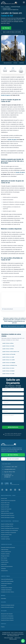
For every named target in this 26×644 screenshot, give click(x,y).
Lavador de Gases (5, 562)
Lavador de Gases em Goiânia (8, 346)
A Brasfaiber (4, 598)
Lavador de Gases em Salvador (8, 371)
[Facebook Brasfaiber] (2, 490)
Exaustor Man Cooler (5, 503)
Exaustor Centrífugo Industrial (7, 524)
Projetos (3, 627)
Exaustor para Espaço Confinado (8, 517)
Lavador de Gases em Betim (8, 349)
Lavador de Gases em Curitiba (8, 374)
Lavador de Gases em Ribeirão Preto (10, 365)
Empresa (3, 596)
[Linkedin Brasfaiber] (7, 490)
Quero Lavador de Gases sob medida (12, 32)
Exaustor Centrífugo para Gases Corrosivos (10, 528)
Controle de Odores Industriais (7, 618)
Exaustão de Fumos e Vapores (7, 620)
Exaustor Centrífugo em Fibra (7, 526)
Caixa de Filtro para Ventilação (7, 581)
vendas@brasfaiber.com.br (10, 469)
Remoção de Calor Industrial (7, 614)
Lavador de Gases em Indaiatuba (9, 363)
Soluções (3, 602)
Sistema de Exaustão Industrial (7, 607)
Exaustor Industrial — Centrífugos (10, 521)
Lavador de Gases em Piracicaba (9, 354)
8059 (16, 467)
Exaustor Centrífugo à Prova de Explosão (9, 530)
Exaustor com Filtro (5, 511)
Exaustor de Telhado (5, 505)
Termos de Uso (17, 638)
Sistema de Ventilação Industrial (8, 605)
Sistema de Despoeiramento (7, 566)
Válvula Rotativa (4, 571)
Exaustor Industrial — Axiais (8, 495)
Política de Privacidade (8, 638)
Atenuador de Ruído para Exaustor (8, 547)
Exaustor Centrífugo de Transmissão (8, 533)
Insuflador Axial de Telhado (7, 588)
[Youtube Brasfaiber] (11, 490)
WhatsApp (6, 28)
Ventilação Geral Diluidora (6, 590)
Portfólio (4, 624)
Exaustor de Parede (5, 507)
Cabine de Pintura (5, 550)
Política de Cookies (13, 639)
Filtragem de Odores (5, 556)
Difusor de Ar (4, 586)
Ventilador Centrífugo (5, 539)
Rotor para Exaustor (5, 537)
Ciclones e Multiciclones (6, 552)
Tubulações (3, 569)
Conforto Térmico (6, 576)
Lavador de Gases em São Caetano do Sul (11, 352)
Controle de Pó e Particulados (7, 616)
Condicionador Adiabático (6, 583)
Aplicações (4, 611)
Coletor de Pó (4, 564)
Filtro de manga (4, 560)
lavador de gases (6, 95)
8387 (13, 467)
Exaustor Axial (4, 498)
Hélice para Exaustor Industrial (7, 513)
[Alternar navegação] (24, 3)
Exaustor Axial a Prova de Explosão (8, 501)
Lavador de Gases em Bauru (8, 343)
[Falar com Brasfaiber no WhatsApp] (13, 455)
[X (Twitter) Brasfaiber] (19, 490)
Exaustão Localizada (5, 554)
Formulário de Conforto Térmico (8, 592)
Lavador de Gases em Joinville (8, 360)
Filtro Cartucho (4, 558)
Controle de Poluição (6, 544)
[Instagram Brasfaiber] (15, 490)
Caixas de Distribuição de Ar (7, 579)
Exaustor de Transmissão (6, 509)
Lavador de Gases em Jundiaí (8, 357)
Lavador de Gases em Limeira (8, 368)
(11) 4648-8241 (8, 467)
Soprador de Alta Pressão (6, 535)
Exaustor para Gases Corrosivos (8, 515)
